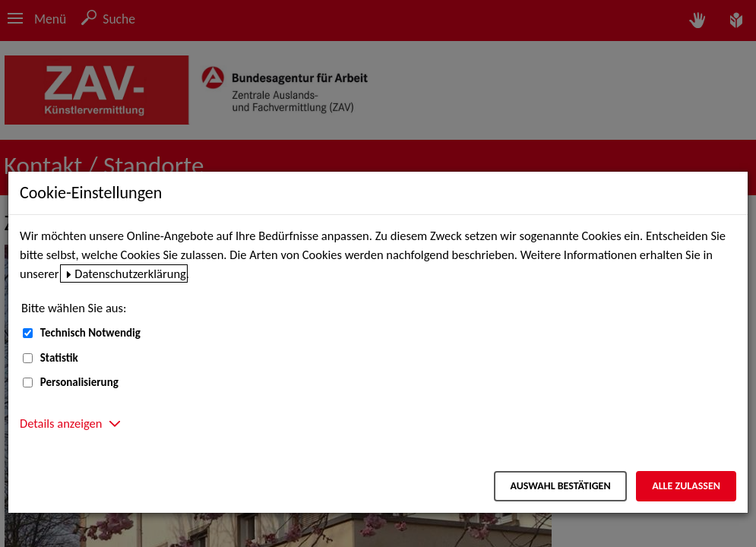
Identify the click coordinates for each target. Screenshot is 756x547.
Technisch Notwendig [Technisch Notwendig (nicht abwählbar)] (90, 333)
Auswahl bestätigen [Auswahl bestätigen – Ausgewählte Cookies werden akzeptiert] (560, 486)
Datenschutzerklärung (130, 273)
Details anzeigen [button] (61, 423)
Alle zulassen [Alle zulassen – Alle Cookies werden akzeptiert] (686, 486)
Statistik (59, 358)
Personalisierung (79, 382)
